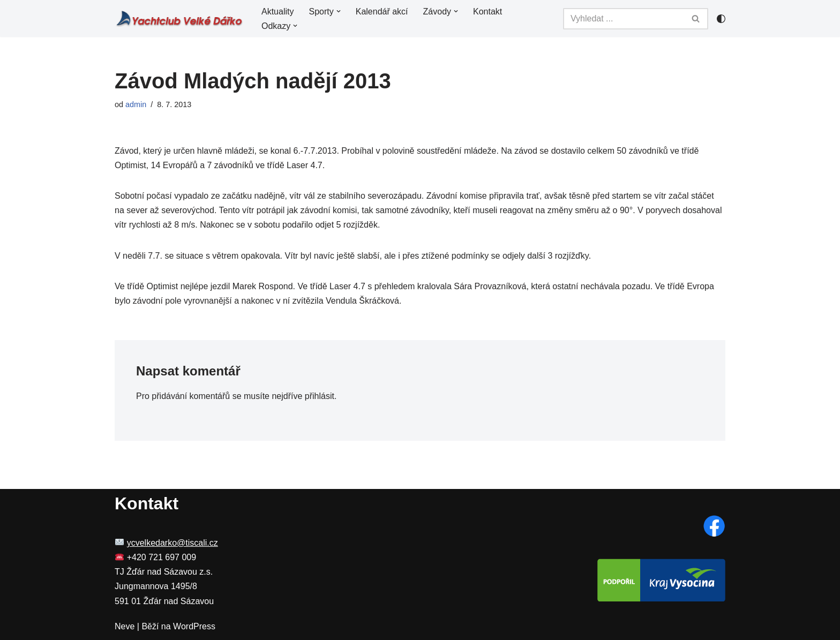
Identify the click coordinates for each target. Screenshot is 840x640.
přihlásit (320, 396)
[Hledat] (624, 19)
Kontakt (487, 12)
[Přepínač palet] (721, 19)
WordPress (194, 626)
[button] (339, 11)
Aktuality (277, 12)
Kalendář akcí (382, 12)
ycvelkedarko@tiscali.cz (172, 543)
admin (136, 104)
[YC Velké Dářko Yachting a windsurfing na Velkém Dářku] (179, 18)
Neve (125, 626)
